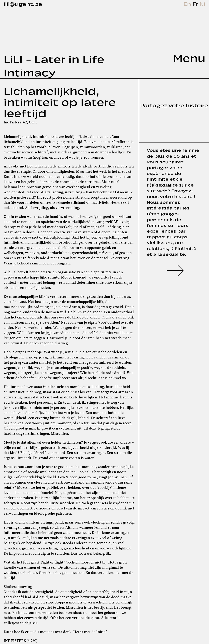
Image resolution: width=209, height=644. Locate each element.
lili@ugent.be (23, 3)
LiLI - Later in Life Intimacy (54, 65)
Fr (196, 3)
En (188, 3)
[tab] (180, 57)
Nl (202, 3)
